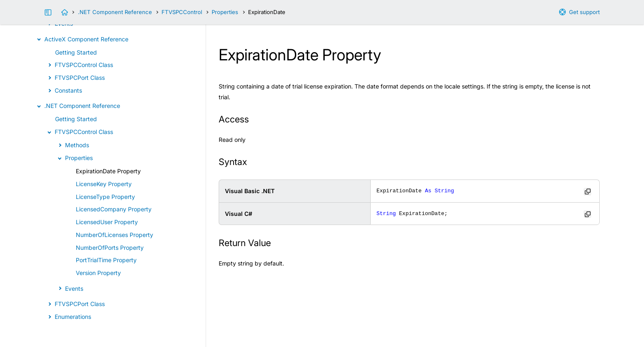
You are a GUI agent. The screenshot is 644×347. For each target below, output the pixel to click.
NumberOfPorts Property (110, 248)
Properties (225, 12)
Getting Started (76, 52)
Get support (584, 12)
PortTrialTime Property (106, 260)
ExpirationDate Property (108, 171)
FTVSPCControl (182, 12)
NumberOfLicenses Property (115, 235)
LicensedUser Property (107, 222)
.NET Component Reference (115, 12)
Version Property (98, 273)
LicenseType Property (105, 197)
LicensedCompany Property (114, 209)
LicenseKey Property (104, 184)
